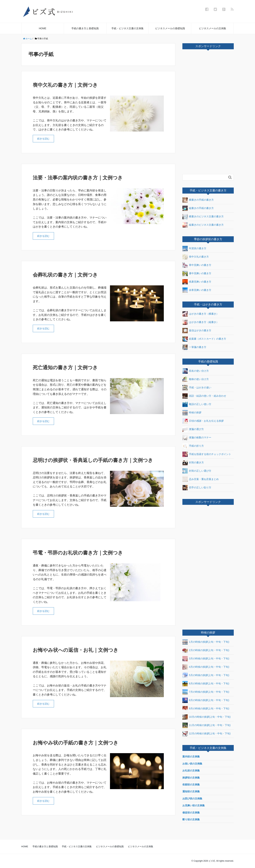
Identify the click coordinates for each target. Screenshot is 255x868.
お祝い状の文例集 (192, 764)
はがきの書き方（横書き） (201, 314)
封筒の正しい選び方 (197, 471)
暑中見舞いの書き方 (197, 273)
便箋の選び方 (193, 429)
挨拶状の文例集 (191, 778)
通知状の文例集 (191, 791)
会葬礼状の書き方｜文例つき (65, 275)
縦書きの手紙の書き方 (198, 208)
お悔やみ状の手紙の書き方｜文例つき (76, 743)
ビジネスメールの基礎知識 (170, 28)
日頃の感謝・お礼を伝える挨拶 (203, 421)
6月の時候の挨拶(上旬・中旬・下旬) (206, 684)
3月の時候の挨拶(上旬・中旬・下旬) (206, 659)
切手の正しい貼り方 (197, 488)
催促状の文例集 (191, 813)
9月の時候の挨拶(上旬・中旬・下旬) (206, 709)
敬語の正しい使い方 (197, 404)
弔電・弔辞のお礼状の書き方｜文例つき (78, 553)
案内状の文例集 (191, 757)
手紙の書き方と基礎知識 (85, 28)
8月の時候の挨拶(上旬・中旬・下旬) (206, 700)
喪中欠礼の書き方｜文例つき (65, 85)
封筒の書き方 (193, 463)
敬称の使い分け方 (196, 379)
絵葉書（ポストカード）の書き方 (204, 339)
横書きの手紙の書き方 (198, 200)
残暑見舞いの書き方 (197, 282)
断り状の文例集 (191, 819)
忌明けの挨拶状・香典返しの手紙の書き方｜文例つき (93, 460)
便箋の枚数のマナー (197, 438)
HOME (42, 28)
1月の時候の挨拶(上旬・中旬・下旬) (206, 642)
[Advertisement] (209, 113)
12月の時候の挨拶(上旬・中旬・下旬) (206, 734)
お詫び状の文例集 (192, 799)
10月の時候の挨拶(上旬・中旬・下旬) (206, 717)
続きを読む (43, 139)
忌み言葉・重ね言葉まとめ (201, 479)
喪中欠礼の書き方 (196, 257)
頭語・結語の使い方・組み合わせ (204, 396)
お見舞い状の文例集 (194, 805)
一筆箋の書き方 (194, 347)
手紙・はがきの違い (197, 388)
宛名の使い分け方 (196, 371)
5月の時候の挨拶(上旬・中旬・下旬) (206, 675)
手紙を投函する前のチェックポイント (207, 454)
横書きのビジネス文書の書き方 (203, 217)
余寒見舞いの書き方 (197, 290)
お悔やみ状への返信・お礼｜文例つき (76, 650)
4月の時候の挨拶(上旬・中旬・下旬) (206, 667)
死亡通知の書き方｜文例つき (65, 368)
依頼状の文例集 (191, 785)
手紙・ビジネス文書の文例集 (127, 28)
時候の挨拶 (192, 413)
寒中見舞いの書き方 (197, 265)
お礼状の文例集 (191, 771)
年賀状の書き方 (194, 249)
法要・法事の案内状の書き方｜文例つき (78, 178)
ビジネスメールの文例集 (212, 28)
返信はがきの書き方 (197, 331)
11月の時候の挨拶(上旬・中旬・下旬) (206, 725)
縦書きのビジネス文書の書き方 (203, 225)
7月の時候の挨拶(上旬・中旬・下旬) (206, 692)
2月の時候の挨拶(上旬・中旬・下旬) (206, 650)
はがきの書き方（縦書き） (201, 322)
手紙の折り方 (193, 446)
